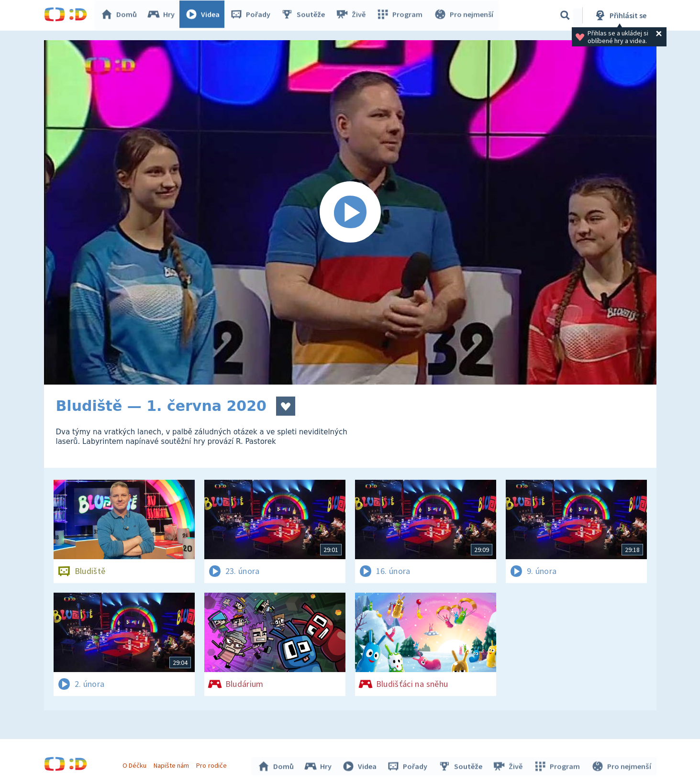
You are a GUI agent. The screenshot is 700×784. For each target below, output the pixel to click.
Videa (205, 15)
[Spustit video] (350, 212)
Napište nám (173, 764)
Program (401, 15)
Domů (121, 15)
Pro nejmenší (464, 15)
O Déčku (136, 764)
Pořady (253, 15)
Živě (353, 15)
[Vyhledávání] (565, 15)
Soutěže (305, 15)
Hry (163, 15)
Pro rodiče (213, 764)
